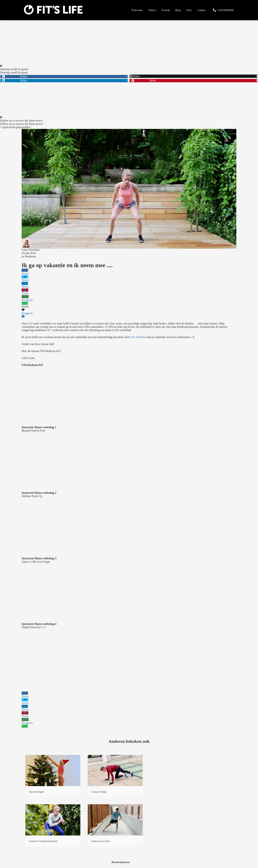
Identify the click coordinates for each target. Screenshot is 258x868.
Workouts (30, 256)
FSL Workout (138, 337)
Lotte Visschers (31, 250)
